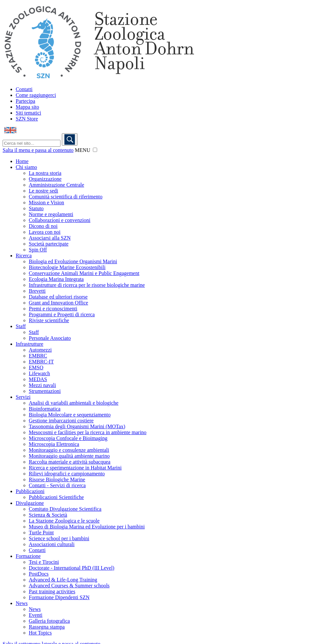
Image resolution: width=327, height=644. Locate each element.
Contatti (24, 89)
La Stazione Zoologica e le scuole (64, 521)
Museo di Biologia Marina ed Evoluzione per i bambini (87, 527)
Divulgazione (30, 503)
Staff (21, 326)
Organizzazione (45, 179)
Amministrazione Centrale (56, 185)
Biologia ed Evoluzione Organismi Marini (73, 261)
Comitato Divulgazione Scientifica (65, 509)
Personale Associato (50, 338)
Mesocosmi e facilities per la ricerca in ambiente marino (88, 432)
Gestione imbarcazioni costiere (61, 421)
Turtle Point (41, 533)
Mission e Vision (46, 202)
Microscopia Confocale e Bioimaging (68, 438)
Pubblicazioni (30, 491)
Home (22, 161)
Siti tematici (28, 113)
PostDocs (39, 574)
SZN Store (27, 119)
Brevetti (37, 291)
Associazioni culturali (52, 544)
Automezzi (40, 350)
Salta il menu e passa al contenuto (38, 150)
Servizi (23, 397)
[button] (95, 150)
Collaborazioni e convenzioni (60, 220)
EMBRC (38, 356)
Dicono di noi (43, 226)
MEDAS (38, 379)
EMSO (36, 368)
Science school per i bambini (59, 538)
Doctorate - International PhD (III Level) (72, 568)
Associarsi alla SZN (50, 238)
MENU (83, 150)
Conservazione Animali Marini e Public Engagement (84, 273)
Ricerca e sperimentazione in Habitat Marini (75, 468)
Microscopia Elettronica (54, 444)
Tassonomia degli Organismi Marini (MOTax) (77, 426)
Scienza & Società (48, 515)
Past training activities (52, 591)
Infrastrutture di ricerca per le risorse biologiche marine (87, 285)
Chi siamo (26, 167)
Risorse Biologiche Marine (57, 479)
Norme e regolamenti (51, 214)
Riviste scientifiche (49, 320)
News (22, 603)
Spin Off (38, 250)
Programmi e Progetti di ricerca (62, 314)
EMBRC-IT (41, 362)
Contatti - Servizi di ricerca (57, 485)
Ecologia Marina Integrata (56, 279)
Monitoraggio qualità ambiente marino (69, 456)
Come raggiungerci (36, 95)
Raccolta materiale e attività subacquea (70, 462)
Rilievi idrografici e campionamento (67, 474)
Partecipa (26, 101)
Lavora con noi (45, 232)
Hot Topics (40, 633)
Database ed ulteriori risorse (58, 297)
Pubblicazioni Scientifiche (56, 497)
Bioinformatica (45, 409)
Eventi (36, 615)
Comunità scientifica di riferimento (66, 197)
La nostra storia (45, 173)
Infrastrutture (29, 344)
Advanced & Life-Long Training (63, 580)
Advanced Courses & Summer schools (69, 586)
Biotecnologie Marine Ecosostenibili (67, 267)
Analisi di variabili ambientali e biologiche (74, 403)
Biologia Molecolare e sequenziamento (70, 415)
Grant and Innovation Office (58, 303)
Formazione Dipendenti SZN (59, 597)
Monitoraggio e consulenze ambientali (69, 450)
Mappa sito (27, 107)
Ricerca (24, 256)
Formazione (28, 556)
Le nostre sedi (43, 191)
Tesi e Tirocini (44, 562)
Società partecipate (49, 244)
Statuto (36, 208)
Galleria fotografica (49, 621)
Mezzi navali (42, 385)
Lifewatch (39, 373)
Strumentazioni (45, 391)
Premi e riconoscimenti (53, 309)
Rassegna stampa (47, 627)
